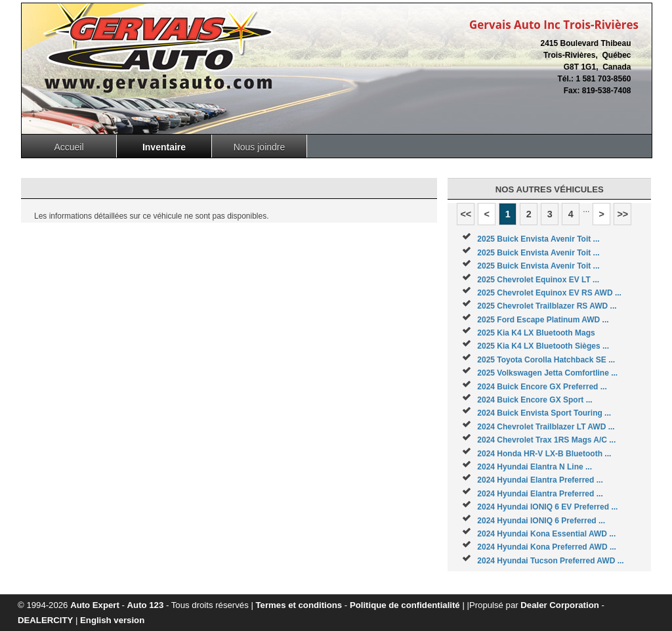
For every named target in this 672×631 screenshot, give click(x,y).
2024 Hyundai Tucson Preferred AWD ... (550, 561)
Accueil (69, 147)
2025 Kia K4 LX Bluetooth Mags (536, 333)
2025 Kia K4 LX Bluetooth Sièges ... (543, 346)
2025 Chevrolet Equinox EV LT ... (538, 280)
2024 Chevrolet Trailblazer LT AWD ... (546, 427)
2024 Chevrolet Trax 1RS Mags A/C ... (546, 440)
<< (466, 214)
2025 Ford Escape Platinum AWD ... (543, 320)
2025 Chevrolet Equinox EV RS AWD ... (549, 293)
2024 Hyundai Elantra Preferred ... (540, 480)
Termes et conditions (299, 605)
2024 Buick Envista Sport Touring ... (544, 413)
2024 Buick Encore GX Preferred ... (542, 387)
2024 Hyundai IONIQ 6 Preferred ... (541, 521)
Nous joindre (260, 147)
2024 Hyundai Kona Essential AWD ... (546, 534)
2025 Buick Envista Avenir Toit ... (538, 239)
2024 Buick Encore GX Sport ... (535, 400)
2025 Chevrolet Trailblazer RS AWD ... (547, 306)
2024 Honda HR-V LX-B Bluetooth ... (544, 454)
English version (112, 620)
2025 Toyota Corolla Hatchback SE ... (546, 360)
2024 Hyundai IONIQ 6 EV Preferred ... (547, 507)
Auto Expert (95, 605)
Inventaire (164, 147)
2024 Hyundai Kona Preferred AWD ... (547, 547)
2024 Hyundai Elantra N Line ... (535, 467)
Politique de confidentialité (405, 605)
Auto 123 (146, 605)
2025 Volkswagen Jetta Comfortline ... (547, 373)
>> (622, 214)
